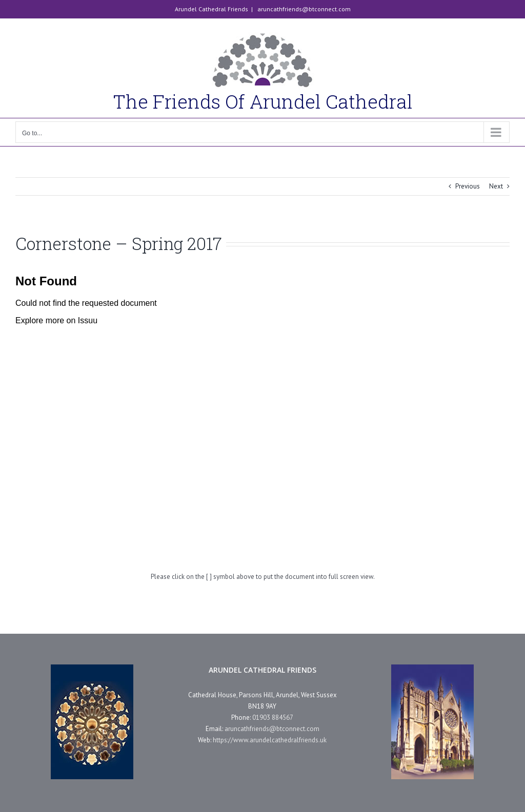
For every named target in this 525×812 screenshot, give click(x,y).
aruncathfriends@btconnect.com (303, 9)
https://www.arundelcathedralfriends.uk (270, 740)
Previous (468, 186)
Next (496, 186)
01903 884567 (273, 717)
